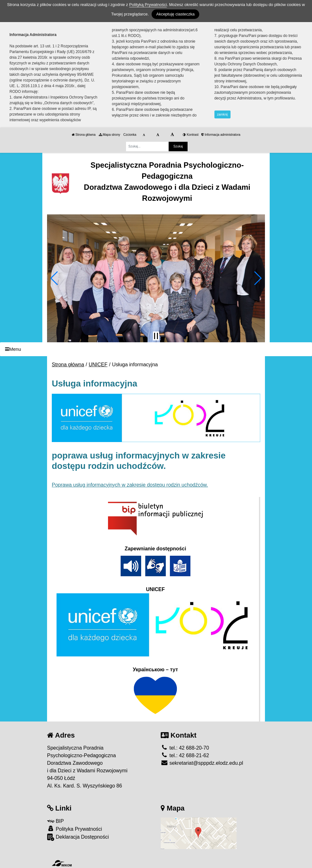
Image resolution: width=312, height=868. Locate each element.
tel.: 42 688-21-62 (185, 755)
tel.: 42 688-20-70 (185, 748)
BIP (55, 821)
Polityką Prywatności (148, 5)
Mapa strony (110, 135)
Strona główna (84, 135)
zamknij (222, 114)
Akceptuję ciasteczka (175, 14)
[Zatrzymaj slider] (156, 336)
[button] (54, 278)
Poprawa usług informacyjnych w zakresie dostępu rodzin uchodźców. (130, 485)
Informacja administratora (221, 135)
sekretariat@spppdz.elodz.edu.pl (202, 763)
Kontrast (191, 135)
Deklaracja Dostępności (78, 837)
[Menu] (156, 349)
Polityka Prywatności (75, 829)
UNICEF (98, 365)
